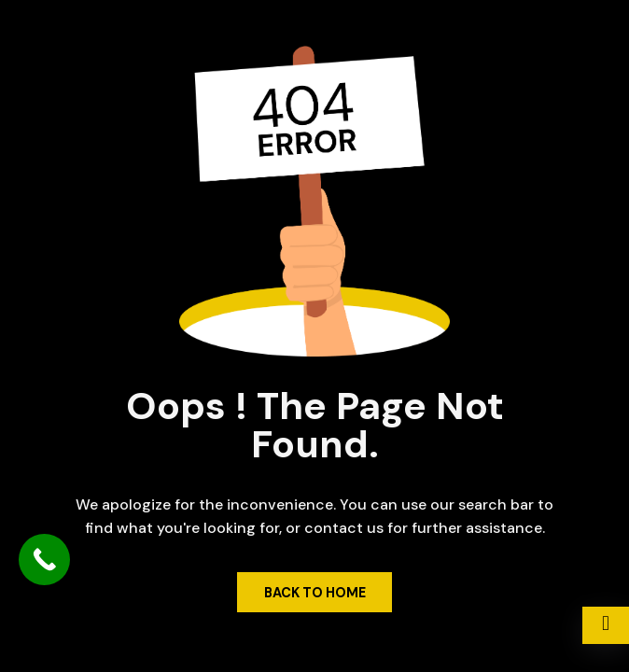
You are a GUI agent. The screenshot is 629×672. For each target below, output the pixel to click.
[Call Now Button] (44, 560)
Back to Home (315, 593)
